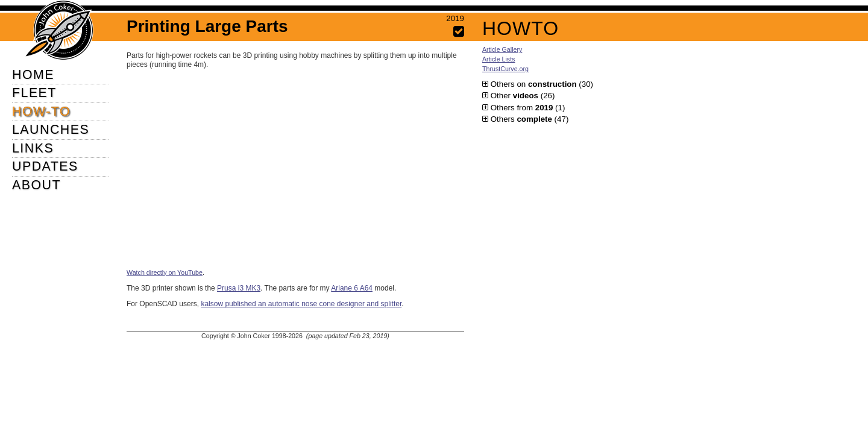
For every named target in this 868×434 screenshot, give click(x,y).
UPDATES (45, 166)
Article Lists (498, 59)
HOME (33, 75)
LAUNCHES (51, 130)
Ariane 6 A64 (352, 288)
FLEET (34, 93)
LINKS (33, 148)
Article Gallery (502, 49)
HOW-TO (41, 112)
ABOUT (36, 185)
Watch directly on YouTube (165, 272)
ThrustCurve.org (505, 69)
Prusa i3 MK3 (239, 288)
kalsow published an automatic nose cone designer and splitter (301, 304)
